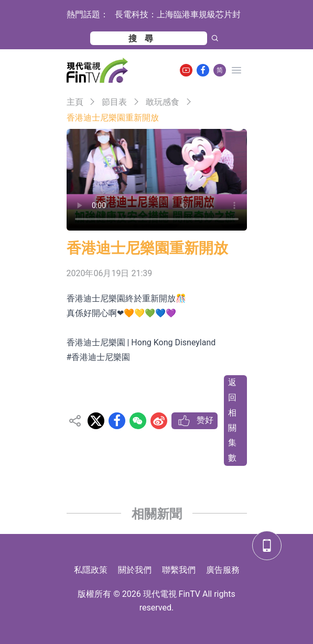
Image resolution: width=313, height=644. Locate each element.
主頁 (75, 102)
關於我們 (135, 570)
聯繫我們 (179, 570)
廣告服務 (223, 570)
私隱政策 (91, 570)
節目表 (114, 102)
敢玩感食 (163, 102)
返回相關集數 (232, 420)
